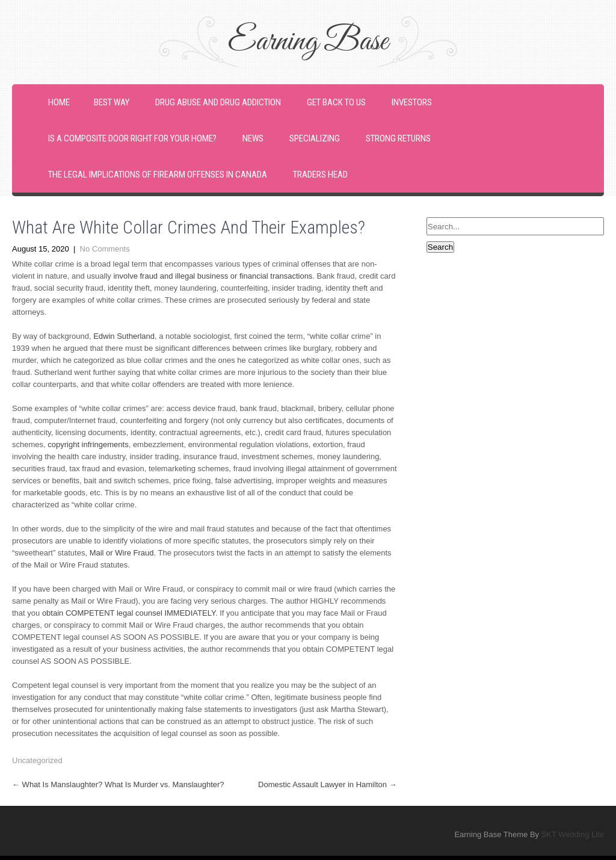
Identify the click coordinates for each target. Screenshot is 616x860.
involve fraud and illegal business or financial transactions (213, 276)
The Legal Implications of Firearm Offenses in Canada (158, 175)
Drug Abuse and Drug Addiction (218, 102)
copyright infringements (88, 444)
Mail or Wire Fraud (122, 553)
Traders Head (320, 175)
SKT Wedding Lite (573, 834)
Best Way (112, 102)
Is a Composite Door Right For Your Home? (132, 138)
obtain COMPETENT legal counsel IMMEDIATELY (129, 613)
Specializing (315, 138)
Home (59, 102)
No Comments (105, 249)
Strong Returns (398, 138)
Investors (412, 102)
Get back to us (336, 102)
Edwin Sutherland (124, 336)
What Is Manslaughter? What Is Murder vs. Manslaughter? (118, 784)
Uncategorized (37, 760)
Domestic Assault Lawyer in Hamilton (327, 784)
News (253, 138)
